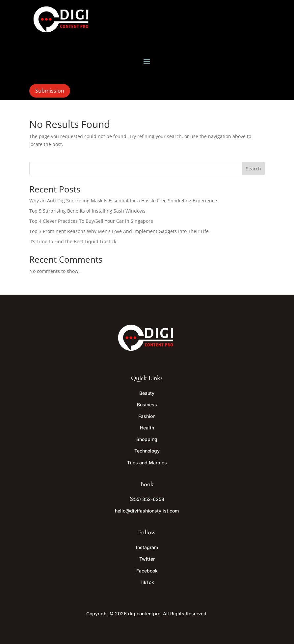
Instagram (147, 547)
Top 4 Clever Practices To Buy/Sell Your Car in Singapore (91, 221)
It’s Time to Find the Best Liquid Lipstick (73, 241)
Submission (50, 91)
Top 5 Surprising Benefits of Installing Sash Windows (87, 211)
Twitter (147, 559)
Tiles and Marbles (147, 463)
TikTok (147, 582)
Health (147, 428)
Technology (147, 451)
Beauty (147, 393)
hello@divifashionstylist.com (147, 511)
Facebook (147, 571)
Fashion (147, 416)
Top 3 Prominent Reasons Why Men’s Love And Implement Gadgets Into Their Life (119, 231)
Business (147, 405)
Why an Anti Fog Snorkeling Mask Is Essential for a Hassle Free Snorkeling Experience (123, 201)
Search (254, 169)
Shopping (147, 439)
